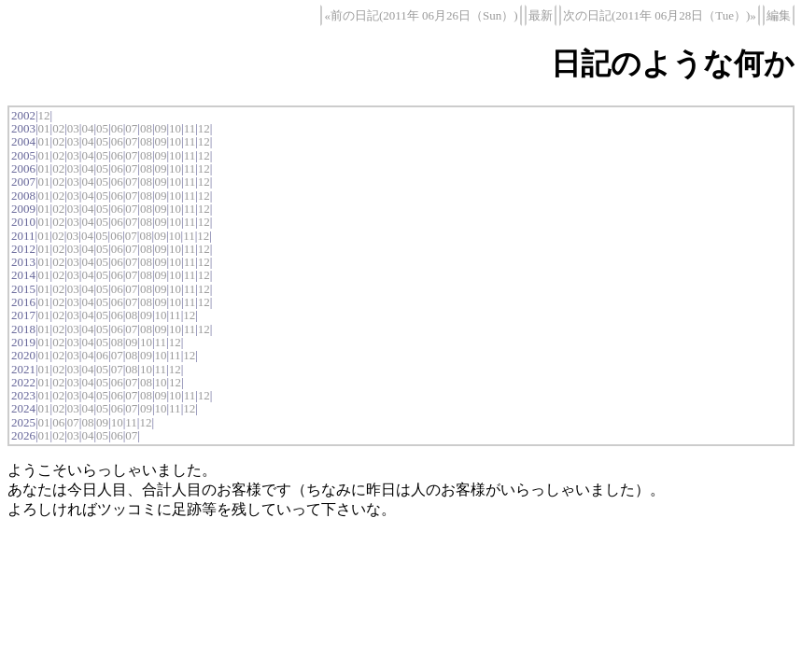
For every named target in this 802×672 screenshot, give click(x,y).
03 (73, 128)
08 (146, 128)
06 (117, 128)
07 (131, 128)
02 (58, 128)
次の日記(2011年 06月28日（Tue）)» (660, 15)
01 (44, 128)
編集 (779, 15)
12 (44, 115)
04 (87, 128)
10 (175, 128)
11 (190, 128)
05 (102, 128)
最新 (541, 15)
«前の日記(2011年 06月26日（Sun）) (421, 15)
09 (160, 128)
